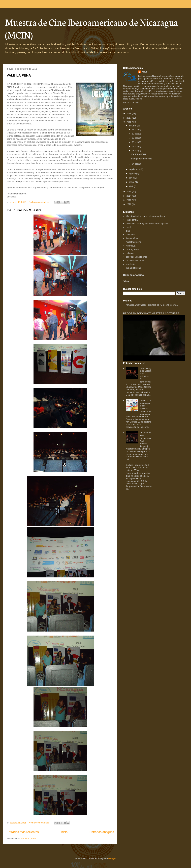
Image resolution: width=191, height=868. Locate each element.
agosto (133, 174)
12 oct (135, 129)
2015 (129, 192)
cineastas (130, 235)
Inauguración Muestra (24, 210)
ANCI (144, 72)
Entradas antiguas (102, 832)
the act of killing (133, 268)
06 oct (135, 151)
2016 (129, 122)
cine (128, 231)
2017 (129, 118)
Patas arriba (132, 220)
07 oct (135, 146)
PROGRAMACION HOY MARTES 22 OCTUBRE (151, 313)
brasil (128, 227)
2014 (129, 196)
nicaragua (131, 246)
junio (132, 178)
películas (130, 253)
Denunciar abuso (133, 275)
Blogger (112, 858)
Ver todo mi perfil (131, 102)
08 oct (135, 142)
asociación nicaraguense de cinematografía (147, 223)
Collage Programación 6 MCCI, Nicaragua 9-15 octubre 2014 (137, 468)
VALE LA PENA (19, 75)
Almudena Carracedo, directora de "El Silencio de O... (152, 305)
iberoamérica (132, 238)
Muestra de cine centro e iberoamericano (146, 216)
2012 (129, 204)
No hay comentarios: (39, 202)
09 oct (135, 138)
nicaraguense (132, 249)
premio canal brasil (135, 261)
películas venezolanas (137, 257)
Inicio (64, 832)
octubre (133, 126)
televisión (130, 264)
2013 (129, 200)
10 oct (135, 134)
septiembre (135, 169)
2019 (129, 113)
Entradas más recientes (23, 832)
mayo (132, 182)
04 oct (135, 164)
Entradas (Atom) (28, 839)
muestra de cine (134, 242)
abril (132, 186)
